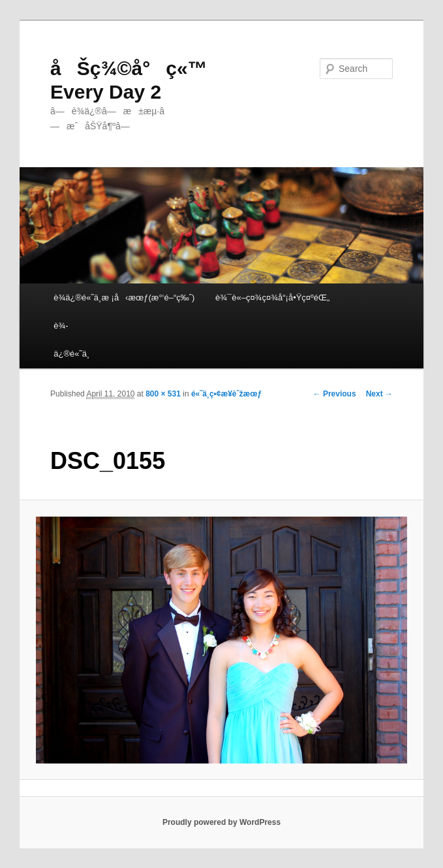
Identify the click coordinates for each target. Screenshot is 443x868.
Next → (379, 394)
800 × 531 (163, 394)
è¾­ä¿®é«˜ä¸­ (71, 340)
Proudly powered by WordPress (221, 822)
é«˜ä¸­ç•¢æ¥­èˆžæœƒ (226, 394)
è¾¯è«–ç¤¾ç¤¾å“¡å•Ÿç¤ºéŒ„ (272, 297)
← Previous (335, 394)
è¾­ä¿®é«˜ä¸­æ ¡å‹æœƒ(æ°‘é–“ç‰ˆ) (124, 297)
